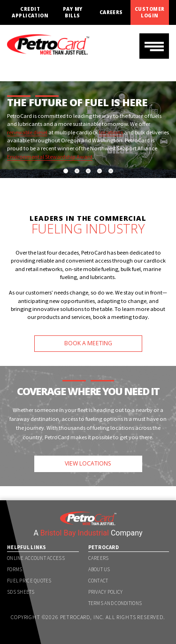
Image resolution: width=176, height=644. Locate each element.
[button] (66, 171)
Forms (15, 569)
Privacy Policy (106, 592)
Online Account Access (36, 558)
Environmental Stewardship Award (50, 157)
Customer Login (150, 12)
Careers (111, 12)
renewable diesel (27, 132)
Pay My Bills (73, 12)
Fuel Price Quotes (29, 581)
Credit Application (30, 12)
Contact (98, 581)
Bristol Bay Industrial (75, 533)
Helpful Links (27, 547)
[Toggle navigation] (154, 46)
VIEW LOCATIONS (88, 463)
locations (111, 132)
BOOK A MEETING (88, 343)
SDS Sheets (21, 592)
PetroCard (104, 547)
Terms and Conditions (115, 603)
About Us (99, 569)
